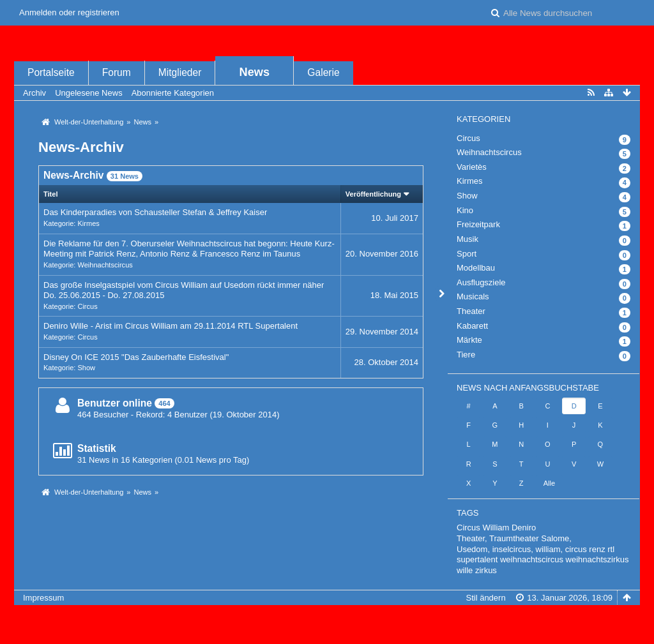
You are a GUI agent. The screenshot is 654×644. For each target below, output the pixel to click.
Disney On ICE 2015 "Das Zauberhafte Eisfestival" (136, 357)
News (255, 72)
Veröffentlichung (373, 194)
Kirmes (88, 223)
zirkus (486, 570)
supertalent (477, 559)
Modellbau (476, 268)
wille (465, 570)
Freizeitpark (478, 224)
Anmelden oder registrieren (69, 12)
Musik (468, 239)
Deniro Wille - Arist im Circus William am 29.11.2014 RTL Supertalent (171, 326)
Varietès (472, 167)
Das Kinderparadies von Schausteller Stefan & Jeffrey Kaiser (155, 212)
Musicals (473, 296)
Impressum (43, 598)
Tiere (466, 355)
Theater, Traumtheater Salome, (514, 538)
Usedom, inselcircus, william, (510, 549)
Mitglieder (180, 72)
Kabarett (472, 326)
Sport (467, 254)
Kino (465, 210)
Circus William (483, 528)
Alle (549, 483)
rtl (611, 549)
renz (597, 549)
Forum (117, 72)
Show (86, 368)
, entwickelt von (327, 619)
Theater (471, 311)
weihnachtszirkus (597, 559)
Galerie (323, 72)
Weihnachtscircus (105, 265)
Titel (51, 194)
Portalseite (51, 72)
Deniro (524, 528)
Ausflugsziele (481, 282)
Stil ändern (485, 598)
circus (576, 549)
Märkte (469, 340)
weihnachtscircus (532, 559)
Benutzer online (115, 403)
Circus (87, 306)
